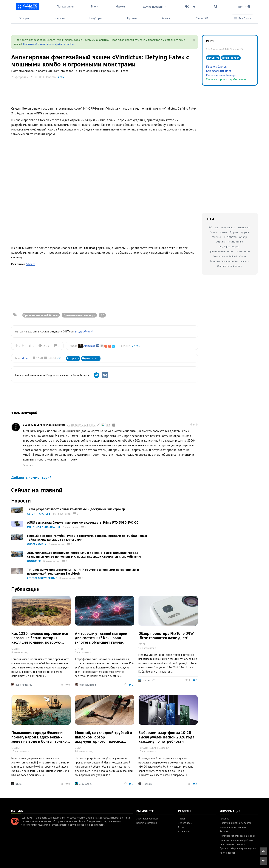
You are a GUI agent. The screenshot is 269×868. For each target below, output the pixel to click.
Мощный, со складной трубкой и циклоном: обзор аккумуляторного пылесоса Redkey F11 (103, 739)
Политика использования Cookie (238, 836)
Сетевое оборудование (42, 578)
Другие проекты (155, 7)
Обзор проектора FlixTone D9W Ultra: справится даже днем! (166, 636)
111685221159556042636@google (44, 425)
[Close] (194, 40)
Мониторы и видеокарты (44, 527)
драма (224, 232)
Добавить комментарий (31, 477)
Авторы (166, 18)
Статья (243, 256)
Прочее (132, 18)
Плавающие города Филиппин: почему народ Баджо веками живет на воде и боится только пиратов (39, 739)
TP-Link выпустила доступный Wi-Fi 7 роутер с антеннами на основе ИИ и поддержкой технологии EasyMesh (83, 571)
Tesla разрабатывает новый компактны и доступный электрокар (76, 509)
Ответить (28, 465)
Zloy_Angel (85, 784)
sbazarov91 (149, 680)
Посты (181, 819)
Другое (234, 232)
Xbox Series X (228, 227)
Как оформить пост (219, 71)
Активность (184, 832)
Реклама (224, 832)
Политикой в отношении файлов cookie (48, 44)
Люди (181, 827)
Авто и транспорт (39, 514)
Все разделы (185, 823)
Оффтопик (34, 561)
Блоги (95, 6)
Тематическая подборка (224, 261)
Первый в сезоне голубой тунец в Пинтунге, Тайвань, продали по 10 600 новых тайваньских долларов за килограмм (87, 538)
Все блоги (242, 18)
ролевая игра (243, 251)
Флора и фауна (37, 544)
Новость (230, 237)
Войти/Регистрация (147, 823)
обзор (243, 237)
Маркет (120, 6)
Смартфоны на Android (225, 256)
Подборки (96, 18)
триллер (245, 261)
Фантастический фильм (229, 266)
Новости (59, 18)
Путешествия (65, 6)
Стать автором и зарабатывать (226, 79)
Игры (61, 77)
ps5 (217, 227)
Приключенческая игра (221, 251)
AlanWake (89, 346)
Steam (31, 264)
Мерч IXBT (203, 18)
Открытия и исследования (229, 242)
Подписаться (91, 358)
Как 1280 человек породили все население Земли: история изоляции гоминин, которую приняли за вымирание (40, 640)
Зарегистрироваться (147, 819)
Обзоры (24, 18)
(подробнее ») (84, 331)
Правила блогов (216, 66)
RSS (59, 358)
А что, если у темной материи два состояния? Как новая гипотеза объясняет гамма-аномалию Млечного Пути (101, 640)
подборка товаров (229, 246)
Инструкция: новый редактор (236, 823)
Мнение (217, 237)
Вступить (73, 358)
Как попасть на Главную (221, 75)
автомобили (244, 227)
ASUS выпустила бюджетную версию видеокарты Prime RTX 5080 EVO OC (83, 522)
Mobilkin (147, 784)
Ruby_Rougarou (24, 685)
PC (210, 227)
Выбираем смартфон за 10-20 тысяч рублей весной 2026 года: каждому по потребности (167, 737)
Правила (225, 819)
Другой (245, 232)
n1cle (19, 784)
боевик (214, 232)
